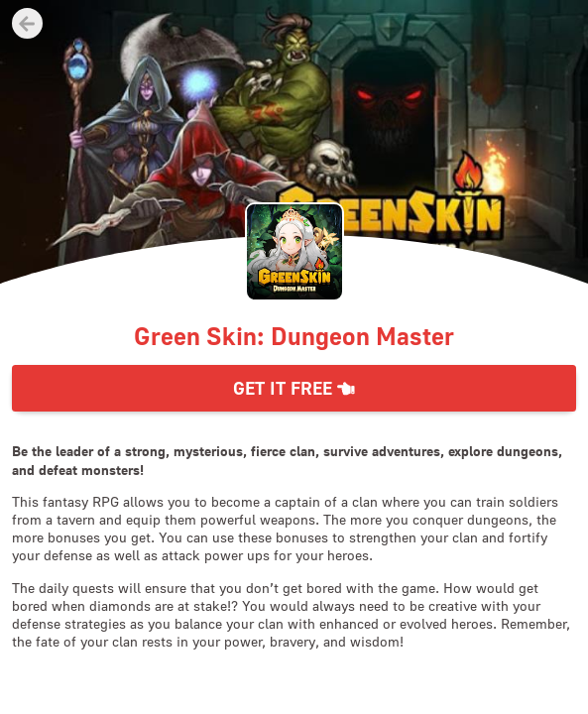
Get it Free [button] (294, 388)
